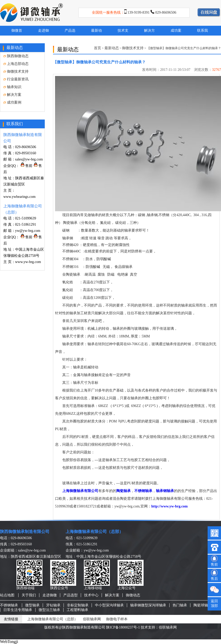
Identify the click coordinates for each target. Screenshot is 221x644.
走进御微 (50, 595)
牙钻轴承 (53, 605)
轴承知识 (12, 87)
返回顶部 (214, 603)
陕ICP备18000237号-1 (123, 627)
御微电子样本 (117, 619)
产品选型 (70, 595)
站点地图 (7, 595)
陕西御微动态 (16, 56)
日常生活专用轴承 (18, 610)
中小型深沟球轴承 (109, 605)
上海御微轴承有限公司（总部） (94, 532)
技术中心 (91, 595)
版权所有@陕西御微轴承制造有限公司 (75, 627)
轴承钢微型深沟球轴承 (148, 605)
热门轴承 (180, 605)
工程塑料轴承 (77, 610)
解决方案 (12, 95)
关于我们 (29, 595)
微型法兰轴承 (49, 610)
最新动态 (112, 48)
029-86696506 (166, 12)
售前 (26, 166)
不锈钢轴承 (143, 491)
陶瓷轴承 (123, 491)
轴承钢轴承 (165, 491)
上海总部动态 (16, 64)
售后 (214, 579)
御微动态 (133, 595)
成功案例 (12, 102)
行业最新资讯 (16, 79)
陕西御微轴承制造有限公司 (25, 532)
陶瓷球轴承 (202, 605)
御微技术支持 (16, 71)
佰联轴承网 (92, 619)
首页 (98, 48)
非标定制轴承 (78, 605)
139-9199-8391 (138, 12)
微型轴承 (32, 605)
